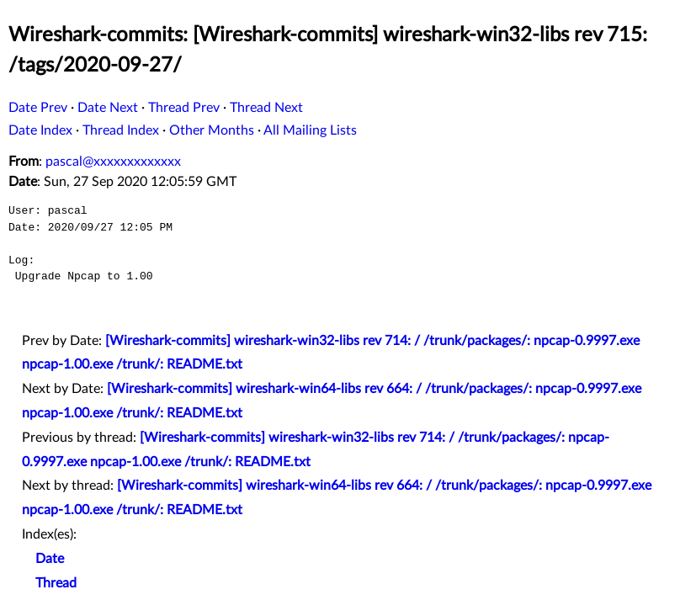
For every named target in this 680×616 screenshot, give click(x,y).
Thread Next (266, 108)
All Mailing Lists (310, 130)
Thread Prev (184, 108)
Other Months (212, 130)
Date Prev (38, 108)
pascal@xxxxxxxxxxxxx (113, 162)
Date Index (40, 130)
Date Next (108, 108)
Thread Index (121, 130)
